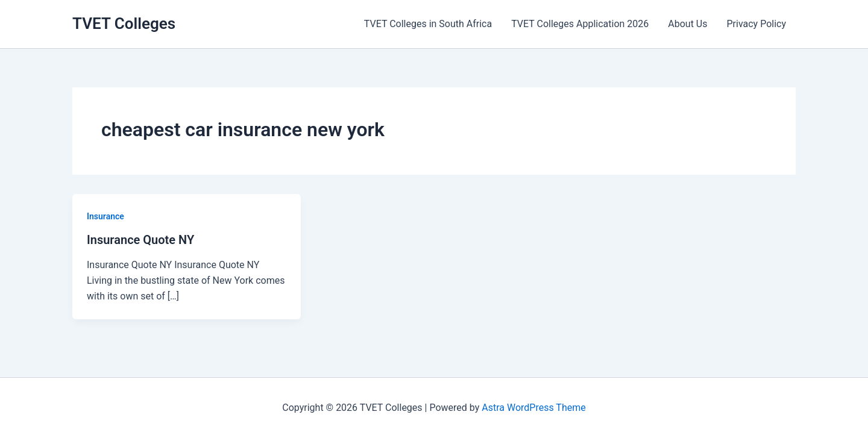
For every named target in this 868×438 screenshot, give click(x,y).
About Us (687, 24)
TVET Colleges (124, 23)
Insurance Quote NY (140, 240)
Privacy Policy (757, 24)
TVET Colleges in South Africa (428, 24)
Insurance (105, 216)
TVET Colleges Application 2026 (580, 24)
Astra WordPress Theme (533, 408)
